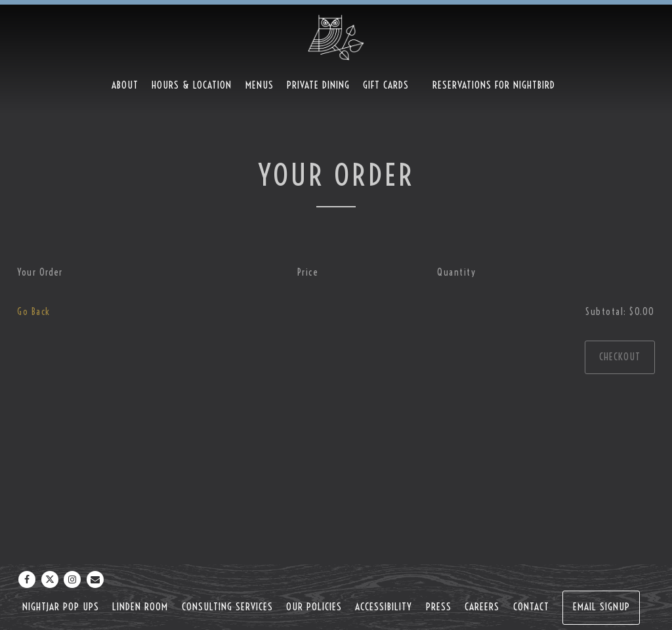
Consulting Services (227, 607)
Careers (482, 607)
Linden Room (140, 607)
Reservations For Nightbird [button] (494, 85)
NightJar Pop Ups (61, 607)
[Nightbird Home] (336, 37)
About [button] (125, 85)
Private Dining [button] (318, 85)
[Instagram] (72, 579)
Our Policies (314, 607)
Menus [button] (260, 85)
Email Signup (601, 607)
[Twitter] (50, 579)
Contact (531, 607)
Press (439, 607)
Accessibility (384, 607)
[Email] (95, 579)
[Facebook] (27, 579)
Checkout (620, 357)
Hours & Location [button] (192, 85)
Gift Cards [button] (386, 85)
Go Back (34, 312)
